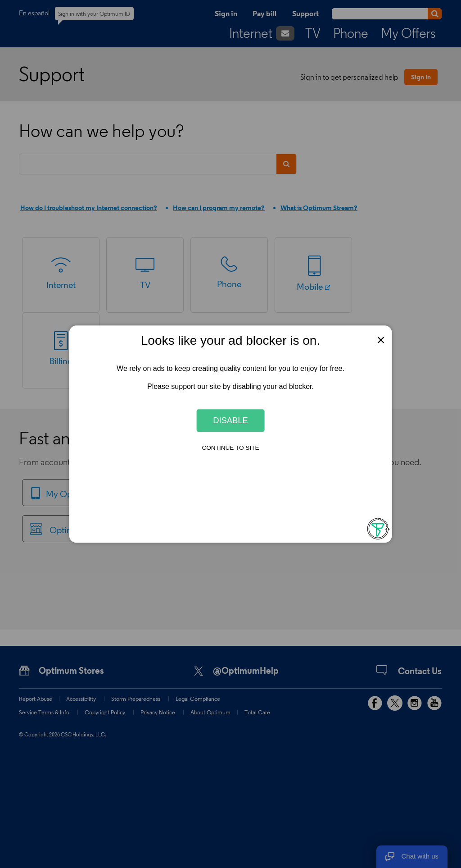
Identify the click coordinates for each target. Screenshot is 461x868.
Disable (230, 420)
